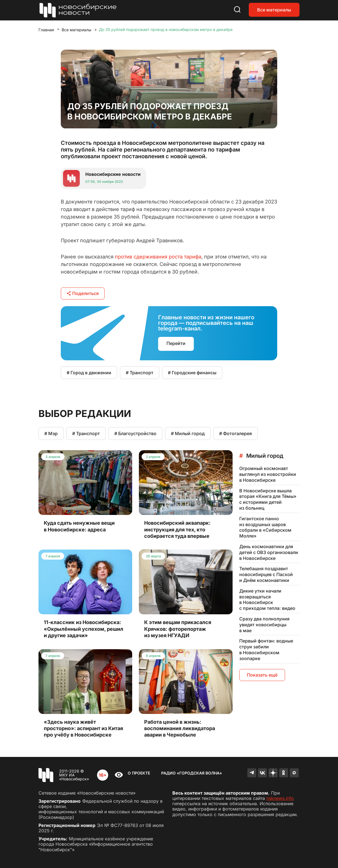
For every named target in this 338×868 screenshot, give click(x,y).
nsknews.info (280, 798)
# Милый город (188, 433)
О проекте (139, 773)
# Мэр (51, 433)
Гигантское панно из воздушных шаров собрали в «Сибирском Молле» (265, 527)
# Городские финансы (192, 373)
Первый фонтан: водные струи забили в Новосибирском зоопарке (266, 649)
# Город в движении (89, 373)
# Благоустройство (135, 433)
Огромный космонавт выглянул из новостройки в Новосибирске (268, 474)
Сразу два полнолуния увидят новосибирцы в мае (264, 625)
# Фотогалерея (236, 433)
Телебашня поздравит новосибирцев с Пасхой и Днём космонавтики (266, 574)
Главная (46, 30)
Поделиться (83, 293)
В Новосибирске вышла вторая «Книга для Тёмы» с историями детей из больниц (268, 499)
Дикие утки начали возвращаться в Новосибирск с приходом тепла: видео (267, 600)
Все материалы (274, 10)
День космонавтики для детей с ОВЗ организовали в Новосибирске (269, 552)
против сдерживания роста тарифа (158, 257)
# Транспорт (140, 373)
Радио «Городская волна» (192, 773)
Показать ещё (262, 675)
